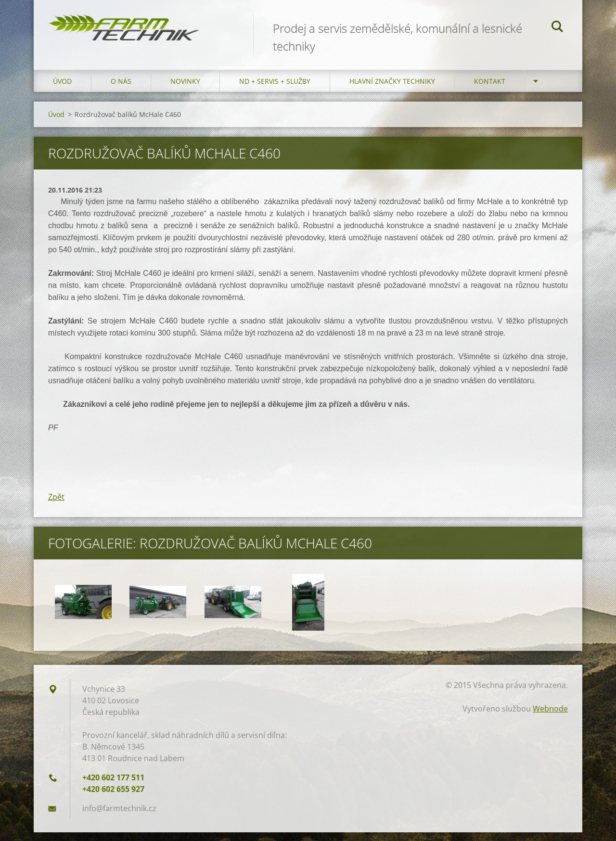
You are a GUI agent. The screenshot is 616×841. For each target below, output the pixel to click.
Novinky (185, 90)
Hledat (557, 28)
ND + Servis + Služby (275, 90)
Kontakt (490, 90)
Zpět (56, 505)
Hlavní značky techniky (392, 90)
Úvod (62, 90)
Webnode (550, 717)
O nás (121, 90)
